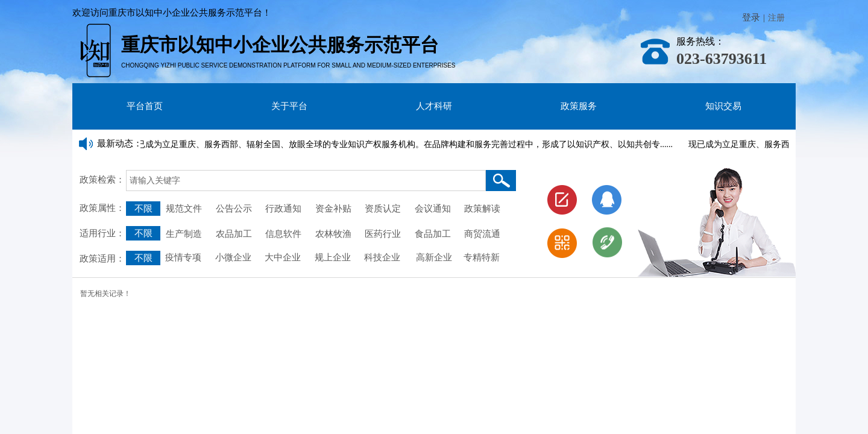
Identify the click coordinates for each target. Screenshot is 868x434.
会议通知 (435, 209)
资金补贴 (333, 209)
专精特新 (482, 257)
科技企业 (382, 257)
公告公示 (234, 209)
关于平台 (289, 106)
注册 (776, 18)
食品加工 (433, 234)
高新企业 (434, 257)
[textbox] (306, 181)
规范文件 (184, 209)
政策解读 (482, 209)
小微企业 (232, 257)
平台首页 (145, 106)
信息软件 (283, 234)
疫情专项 (184, 257)
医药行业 (383, 234)
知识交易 (723, 106)
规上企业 (333, 257)
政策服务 (579, 106)
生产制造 (184, 234)
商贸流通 (482, 234)
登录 (751, 17)
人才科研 (434, 106)
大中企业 (283, 257)
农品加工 (234, 234)
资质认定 (383, 209)
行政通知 (285, 209)
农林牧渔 (333, 234)
